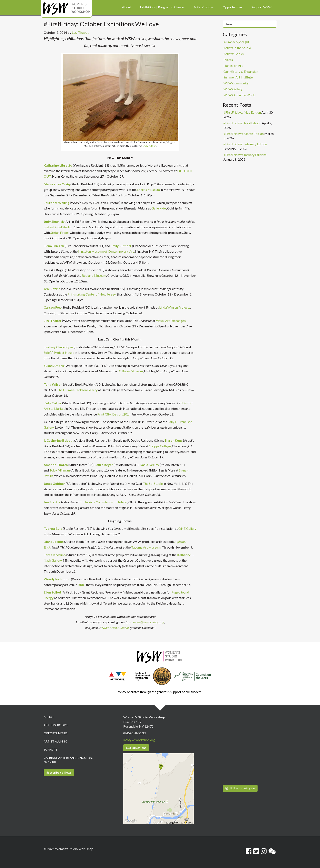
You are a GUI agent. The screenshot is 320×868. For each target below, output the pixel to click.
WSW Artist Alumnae (115, 628)
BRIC (82, 585)
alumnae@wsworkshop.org (147, 622)
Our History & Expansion (241, 71)
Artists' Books (234, 54)
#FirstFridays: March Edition (244, 134)
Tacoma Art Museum (146, 547)
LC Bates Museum (130, 371)
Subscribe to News (59, 772)
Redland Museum (94, 275)
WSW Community (236, 83)
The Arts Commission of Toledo (105, 502)
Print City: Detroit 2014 (114, 414)
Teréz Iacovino (55, 555)
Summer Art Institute (238, 77)
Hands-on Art (233, 66)
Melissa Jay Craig (57, 184)
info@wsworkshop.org (139, 740)
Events (228, 60)
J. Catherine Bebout (59, 440)
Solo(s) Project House (59, 352)
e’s (184, 321)
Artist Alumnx (55, 741)
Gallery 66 (159, 208)
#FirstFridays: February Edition (245, 144)
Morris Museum (148, 190)
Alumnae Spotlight (236, 42)
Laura (99, 465)
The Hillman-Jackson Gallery (77, 390)
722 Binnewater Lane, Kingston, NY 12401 (68, 760)
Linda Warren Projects (175, 307)
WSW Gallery (233, 89)
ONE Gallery (187, 528)
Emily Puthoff (149, 146)
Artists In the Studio (237, 48)
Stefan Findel (59, 232)
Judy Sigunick (54, 221)
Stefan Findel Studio (58, 227)
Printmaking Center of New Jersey (92, 294)
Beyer (108, 465)
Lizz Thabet (80, 32)
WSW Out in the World (239, 95)
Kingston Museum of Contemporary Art (106, 251)
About (49, 717)
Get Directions (136, 748)
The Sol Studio (153, 483)
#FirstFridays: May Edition (242, 112)
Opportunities (56, 733)
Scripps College (160, 446)
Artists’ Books (56, 725)
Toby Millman (60, 470)
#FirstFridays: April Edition (242, 123)
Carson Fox (52, 307)
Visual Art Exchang (169, 321)
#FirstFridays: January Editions (245, 155)
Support (51, 750)
